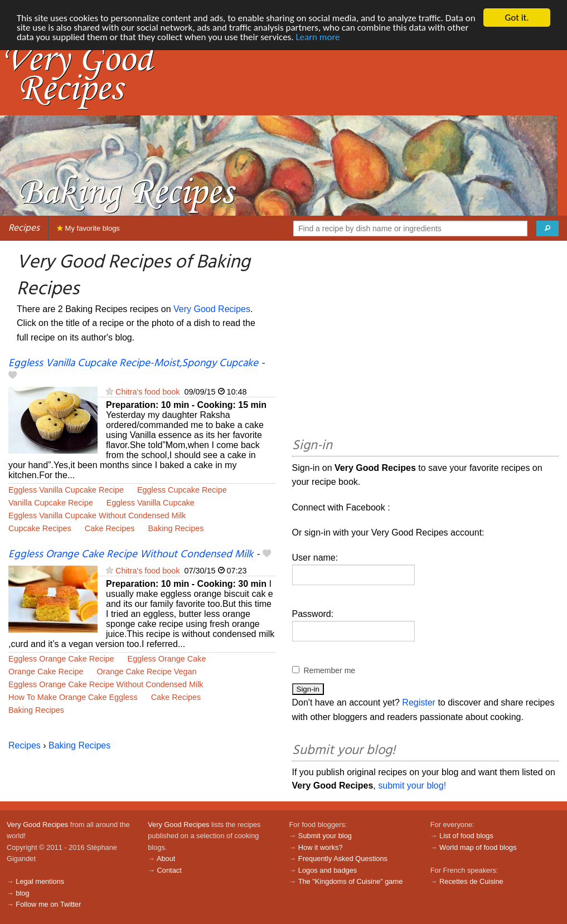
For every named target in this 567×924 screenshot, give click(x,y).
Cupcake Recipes (40, 528)
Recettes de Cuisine (471, 881)
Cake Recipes (110, 528)
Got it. (517, 18)
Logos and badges (328, 870)
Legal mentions (40, 881)
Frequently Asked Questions (343, 859)
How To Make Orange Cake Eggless (73, 697)
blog (22, 893)
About (166, 859)
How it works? (321, 847)
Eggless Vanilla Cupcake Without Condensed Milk (97, 516)
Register (419, 702)
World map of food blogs (478, 847)
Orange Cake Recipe (46, 672)
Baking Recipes (176, 528)
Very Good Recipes (212, 309)
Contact (169, 870)
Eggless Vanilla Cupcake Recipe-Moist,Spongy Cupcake (133, 363)
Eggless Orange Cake (167, 659)
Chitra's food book (148, 392)
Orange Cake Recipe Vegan (146, 672)
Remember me (330, 670)
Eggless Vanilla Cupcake (151, 503)
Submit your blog (325, 836)
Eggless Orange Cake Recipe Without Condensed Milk (131, 555)
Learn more (318, 37)
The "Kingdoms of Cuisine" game (351, 881)
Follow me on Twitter (48, 904)
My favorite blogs (88, 228)
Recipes (24, 228)
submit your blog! (412, 786)
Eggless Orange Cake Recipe (61, 659)
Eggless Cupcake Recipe (182, 490)
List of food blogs (466, 836)
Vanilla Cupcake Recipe (51, 503)
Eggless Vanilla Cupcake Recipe (66, 490)
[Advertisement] (426, 341)
